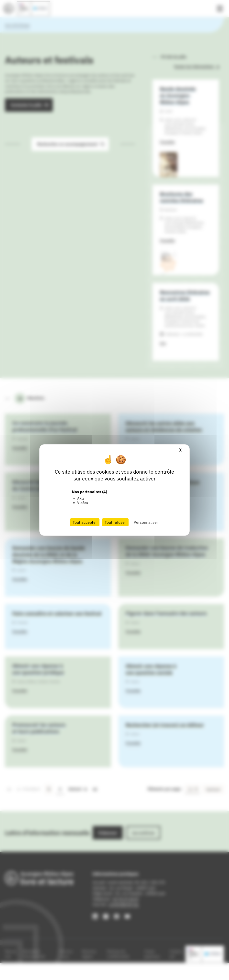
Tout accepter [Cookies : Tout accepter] (85, 522)
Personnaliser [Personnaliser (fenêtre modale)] (146, 522)
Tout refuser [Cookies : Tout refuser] (115, 522)
